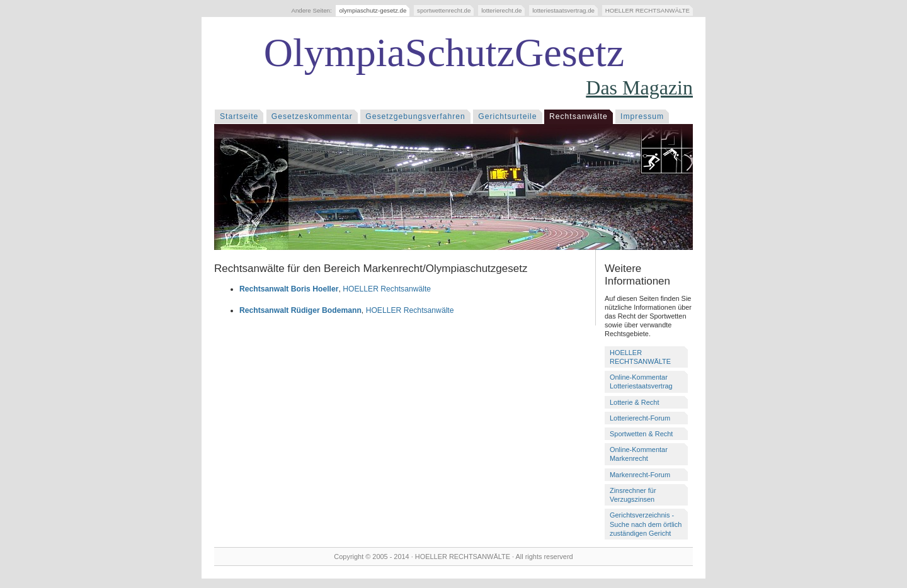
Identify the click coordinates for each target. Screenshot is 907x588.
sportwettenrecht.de (444, 10)
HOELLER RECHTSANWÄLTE (647, 10)
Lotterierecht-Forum (640, 418)
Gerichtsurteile (507, 116)
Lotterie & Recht (634, 402)
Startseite (239, 116)
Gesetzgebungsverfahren (415, 116)
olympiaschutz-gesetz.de (373, 10)
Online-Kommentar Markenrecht (639, 454)
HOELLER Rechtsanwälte (387, 289)
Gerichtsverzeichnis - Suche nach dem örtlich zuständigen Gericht (646, 524)
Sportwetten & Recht (641, 434)
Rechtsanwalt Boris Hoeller (289, 289)
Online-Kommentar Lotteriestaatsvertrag (641, 382)
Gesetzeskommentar (312, 116)
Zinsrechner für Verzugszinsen (633, 495)
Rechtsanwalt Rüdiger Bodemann (300, 310)
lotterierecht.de (501, 10)
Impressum (642, 116)
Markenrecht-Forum (640, 475)
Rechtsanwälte (579, 116)
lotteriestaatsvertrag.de (563, 10)
